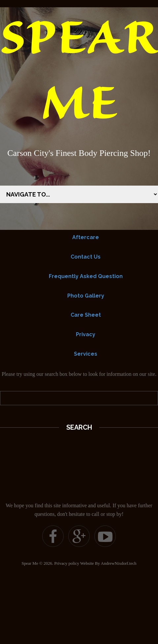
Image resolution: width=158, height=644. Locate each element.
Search (79, 427)
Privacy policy (67, 563)
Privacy (86, 334)
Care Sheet (86, 315)
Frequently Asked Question (86, 276)
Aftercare (86, 237)
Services (86, 354)
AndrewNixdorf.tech (119, 563)
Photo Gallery (86, 296)
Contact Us (86, 257)
